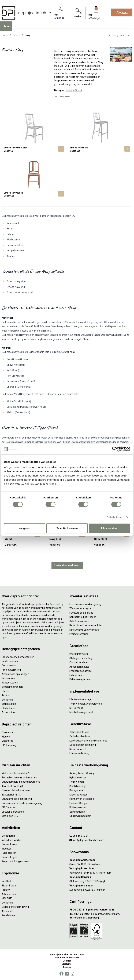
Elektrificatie (9, 708)
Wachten (7, 849)
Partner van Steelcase (82, 799)
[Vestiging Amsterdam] (101, 860)
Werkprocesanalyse (80, 608)
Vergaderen (8, 836)
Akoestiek (7, 911)
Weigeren (25, 528)
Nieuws (6, 737)
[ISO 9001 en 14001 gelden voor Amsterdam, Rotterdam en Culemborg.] (101, 916)
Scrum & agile (9, 857)
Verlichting (8, 700)
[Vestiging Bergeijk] (101, 877)
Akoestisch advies (79, 667)
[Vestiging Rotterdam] (101, 869)
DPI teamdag (9, 745)
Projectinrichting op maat (16, 861)
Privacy (6, 890)
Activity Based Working (82, 773)
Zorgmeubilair (77, 812)
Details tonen (115, 517)
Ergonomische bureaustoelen (18, 657)
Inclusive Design (78, 803)
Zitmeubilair (8, 678)
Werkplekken (9, 704)
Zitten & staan (10, 886)
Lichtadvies (76, 675)
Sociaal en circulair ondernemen (19, 778)
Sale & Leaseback (79, 621)
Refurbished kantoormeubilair (86, 625)
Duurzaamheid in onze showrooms (21, 782)
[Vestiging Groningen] (101, 886)
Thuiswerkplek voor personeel (86, 704)
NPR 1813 (7, 898)
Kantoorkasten (10, 683)
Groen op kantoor (79, 795)
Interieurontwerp (79, 654)
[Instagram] (72, 974)
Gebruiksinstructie (79, 732)
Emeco (17, 35)
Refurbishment (78, 749)
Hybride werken (78, 778)
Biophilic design (78, 786)
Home (5, 35)
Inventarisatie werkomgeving (85, 604)
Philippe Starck (74, 90)
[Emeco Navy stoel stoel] (34, 132)
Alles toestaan (109, 528)
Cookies (67, 961)
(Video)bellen (9, 853)
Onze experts (9, 732)
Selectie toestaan (67, 528)
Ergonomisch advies (81, 671)
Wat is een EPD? (11, 816)
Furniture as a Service (81, 613)
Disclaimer (67, 964)
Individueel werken (12, 840)
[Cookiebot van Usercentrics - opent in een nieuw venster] (115, 449)
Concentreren (9, 844)
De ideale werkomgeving (15, 907)
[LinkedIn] (67, 974)
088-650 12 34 (79, 836)
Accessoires (8, 712)
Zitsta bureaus (10, 661)
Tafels (5, 695)
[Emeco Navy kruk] (100, 132)
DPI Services (76, 708)
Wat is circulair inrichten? (15, 773)
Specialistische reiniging (83, 745)
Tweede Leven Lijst (12, 786)
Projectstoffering (11, 670)
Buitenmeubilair (78, 807)
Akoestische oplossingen (15, 674)
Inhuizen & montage (81, 699)
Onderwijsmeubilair (80, 816)
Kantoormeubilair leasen (83, 617)
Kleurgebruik (76, 790)
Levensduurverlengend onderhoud (88, 741)
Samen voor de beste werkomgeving (22, 803)
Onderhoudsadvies (80, 736)
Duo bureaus (9, 666)
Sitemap (67, 967)
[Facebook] (61, 974)
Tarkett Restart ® (11, 795)
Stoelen (6, 691)
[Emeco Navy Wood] (34, 177)
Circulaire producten (13, 812)
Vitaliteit (6, 881)
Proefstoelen (9, 915)
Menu (9, 29)
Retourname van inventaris (84, 630)
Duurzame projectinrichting (17, 799)
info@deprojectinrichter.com (87, 840)
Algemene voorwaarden (67, 958)
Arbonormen (9, 894)
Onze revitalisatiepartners (16, 790)
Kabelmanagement (80, 679)
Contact (122, 12)
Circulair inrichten (79, 662)
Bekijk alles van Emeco (67, 565)
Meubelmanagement (81, 712)
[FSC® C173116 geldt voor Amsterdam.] (101, 910)
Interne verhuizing (79, 753)
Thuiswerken (77, 782)
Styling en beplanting (81, 658)
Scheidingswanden (12, 687)
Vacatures (7, 741)
